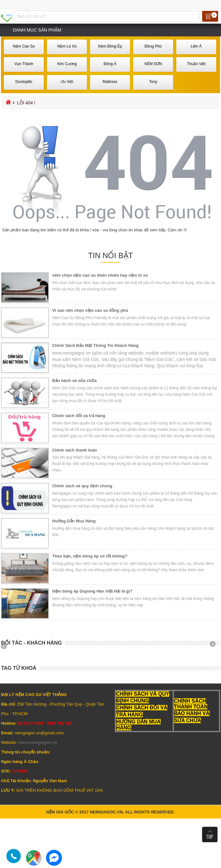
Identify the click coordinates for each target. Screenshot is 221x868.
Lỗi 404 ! (26, 103)
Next (215, 646)
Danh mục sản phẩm (37, 30)
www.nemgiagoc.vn (38, 742)
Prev (6, 646)
